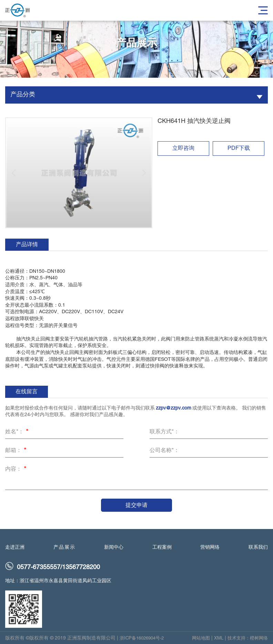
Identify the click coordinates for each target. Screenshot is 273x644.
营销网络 (210, 551)
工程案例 (162, 551)
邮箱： (17, 451)
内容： (17, 470)
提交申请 (136, 505)
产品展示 (64, 551)
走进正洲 (15, 551)
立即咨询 (183, 148)
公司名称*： (164, 451)
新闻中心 (114, 551)
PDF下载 (239, 148)
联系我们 (258, 551)
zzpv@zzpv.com (174, 408)
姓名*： (18, 432)
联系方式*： (164, 432)
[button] (14, 173)
